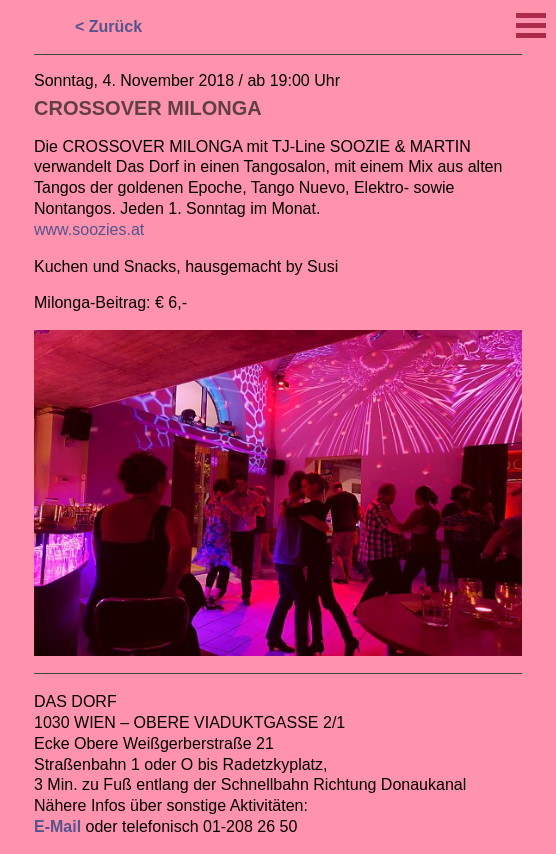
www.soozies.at (89, 229)
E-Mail (57, 826)
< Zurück (108, 26)
